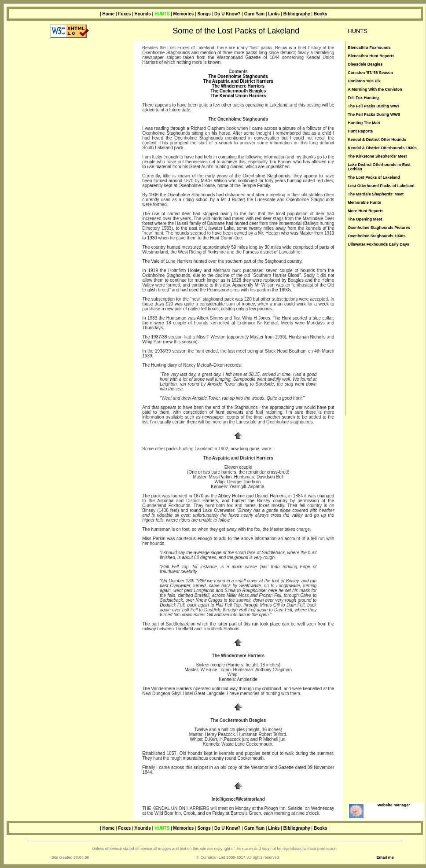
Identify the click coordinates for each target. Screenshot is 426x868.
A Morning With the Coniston (375, 89)
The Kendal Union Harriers (238, 96)
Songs (204, 14)
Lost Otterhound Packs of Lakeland (381, 186)
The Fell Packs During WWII (374, 114)
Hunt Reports (360, 131)
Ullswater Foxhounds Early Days (378, 244)
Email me (385, 857)
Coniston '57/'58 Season (370, 73)
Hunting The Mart (364, 123)
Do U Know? (227, 14)
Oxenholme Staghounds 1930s (376, 236)
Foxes (124, 14)
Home (109, 14)
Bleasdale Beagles (365, 64)
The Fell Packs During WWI (373, 106)
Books (321, 14)
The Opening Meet (365, 219)
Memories (184, 14)
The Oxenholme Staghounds (238, 76)
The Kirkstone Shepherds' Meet (377, 156)
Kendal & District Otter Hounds (377, 140)
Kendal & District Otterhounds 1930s (382, 148)
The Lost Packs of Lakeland (374, 177)
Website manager (393, 805)
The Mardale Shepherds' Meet (376, 194)
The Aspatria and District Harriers (238, 81)
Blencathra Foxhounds (369, 48)
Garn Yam (255, 14)
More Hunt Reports (365, 211)
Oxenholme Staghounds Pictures (379, 228)
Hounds (143, 14)
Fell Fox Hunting (363, 98)
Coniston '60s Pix (364, 81)
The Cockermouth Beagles (238, 91)
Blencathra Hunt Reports (371, 56)
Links (274, 14)
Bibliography (297, 14)
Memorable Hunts (364, 202)
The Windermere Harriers (238, 86)
